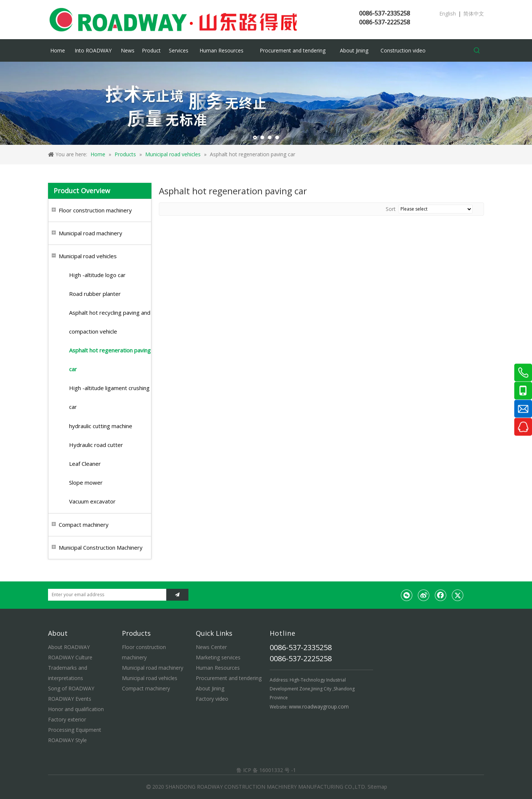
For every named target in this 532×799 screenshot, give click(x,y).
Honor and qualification (76, 709)
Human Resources (218, 668)
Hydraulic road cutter (96, 445)
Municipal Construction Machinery (101, 547)
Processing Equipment (75, 730)
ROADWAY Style (67, 740)
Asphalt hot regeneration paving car (110, 360)
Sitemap (377, 787)
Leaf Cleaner (85, 464)
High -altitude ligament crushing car (109, 397)
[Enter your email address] (105, 595)
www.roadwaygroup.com (319, 706)
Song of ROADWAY (71, 688)
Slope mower (86, 482)
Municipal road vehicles (88, 256)
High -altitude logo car (97, 275)
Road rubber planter (95, 294)
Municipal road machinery (91, 233)
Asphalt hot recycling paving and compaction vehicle (110, 322)
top (516, 767)
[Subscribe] (177, 595)
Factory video (212, 699)
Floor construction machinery (95, 210)
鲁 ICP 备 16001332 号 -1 (266, 770)
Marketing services (218, 657)
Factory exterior (67, 719)
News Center (211, 647)
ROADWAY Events (70, 699)
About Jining (210, 688)
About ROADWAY (69, 647)
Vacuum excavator (92, 501)
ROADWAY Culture (70, 657)
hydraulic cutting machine (101, 426)
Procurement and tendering (229, 678)
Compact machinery (84, 525)
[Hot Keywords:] (477, 51)
